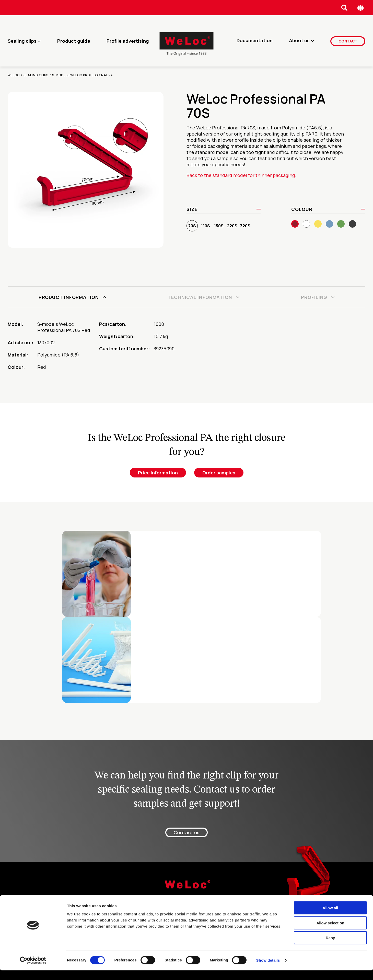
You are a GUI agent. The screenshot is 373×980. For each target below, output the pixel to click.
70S (192, 226)
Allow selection (330, 933)
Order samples (219, 473)
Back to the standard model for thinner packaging (241, 175)
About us (299, 41)
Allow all (330, 917)
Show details (268, 970)
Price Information (158, 473)
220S (232, 226)
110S (206, 226)
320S (245, 226)
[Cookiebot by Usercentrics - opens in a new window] (33, 970)
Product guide (74, 41)
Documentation (255, 41)
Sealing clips (22, 41)
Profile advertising (128, 41)
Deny (330, 947)
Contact (348, 41)
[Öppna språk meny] (361, 8)
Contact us (186, 832)
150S (219, 226)
